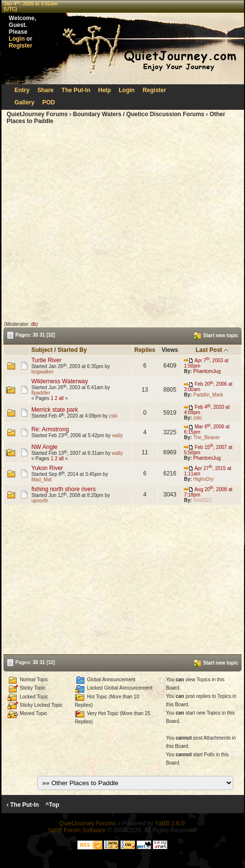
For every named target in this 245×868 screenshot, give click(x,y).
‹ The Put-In (23, 805)
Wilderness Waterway (60, 381)
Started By (72, 350)
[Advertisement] (92, 223)
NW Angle (44, 447)
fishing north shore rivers (63, 489)
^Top (52, 805)
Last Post (209, 350)
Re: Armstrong (50, 429)
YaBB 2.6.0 (170, 823)
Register (21, 46)
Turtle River (47, 360)
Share (45, 90)
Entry (22, 90)
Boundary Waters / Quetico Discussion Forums (139, 114)
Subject (42, 350)
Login (17, 39)
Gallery (25, 102)
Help (104, 90)
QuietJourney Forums (37, 114)
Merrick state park (55, 410)
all (61, 398)
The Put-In (76, 90)
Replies (145, 350)
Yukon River (47, 468)
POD (49, 102)
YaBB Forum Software (77, 830)
